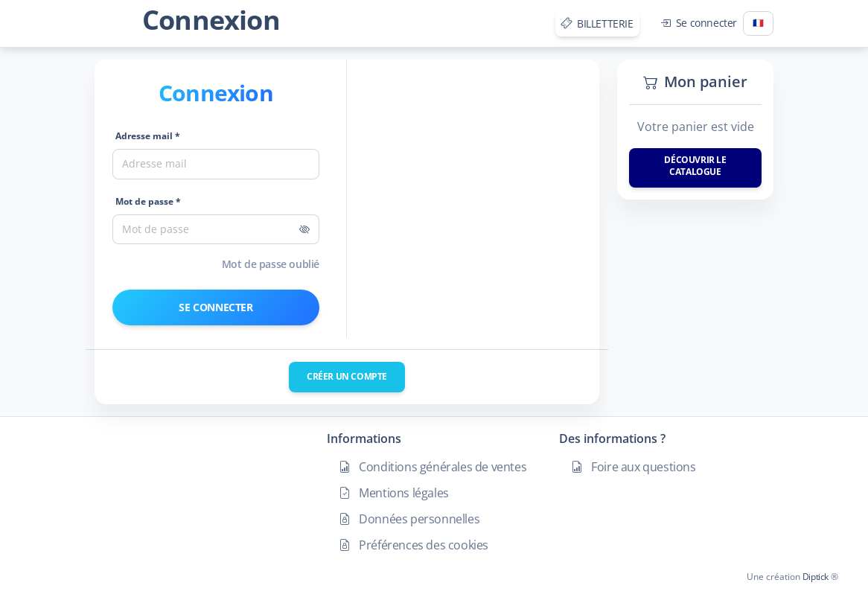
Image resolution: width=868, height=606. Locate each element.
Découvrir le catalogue (695, 166)
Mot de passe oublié (271, 264)
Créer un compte (347, 376)
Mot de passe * (148, 201)
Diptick (814, 577)
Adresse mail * (148, 136)
